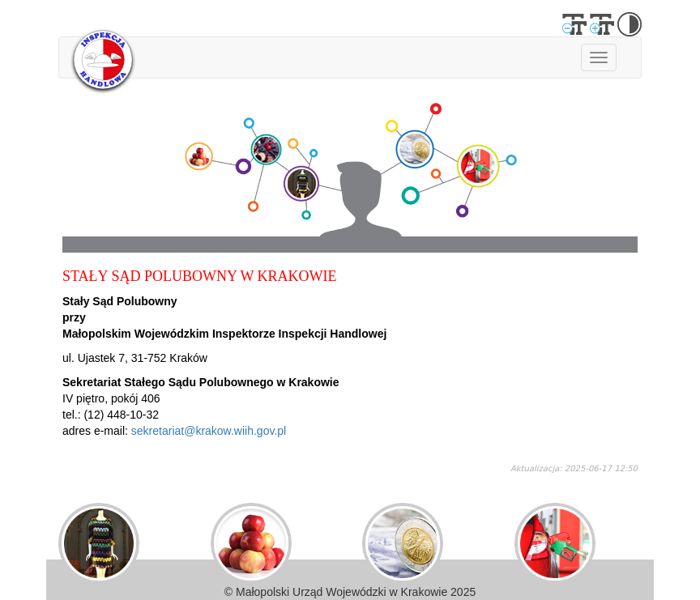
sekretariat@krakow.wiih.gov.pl (209, 431)
